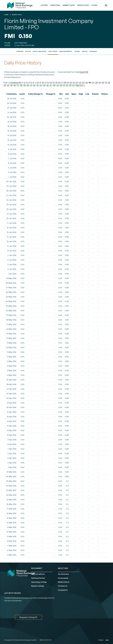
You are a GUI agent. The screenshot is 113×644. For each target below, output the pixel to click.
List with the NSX (13, 593)
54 (73, 85)
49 (58, 85)
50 (61, 85)
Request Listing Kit (28, 617)
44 (41, 85)
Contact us (63, 586)
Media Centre (64, 582)
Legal (107, 640)
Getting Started (38, 578)
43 (37, 85)
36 (15, 85)
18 (65, 83)
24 (83, 83)
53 (70, 85)
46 (47, 85)
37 (18, 85)
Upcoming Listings (39, 582)
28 (96, 83)
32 (109, 83)
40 (28, 85)
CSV (86, 72)
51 (64, 85)
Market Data (17, 15)
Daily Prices (53, 51)
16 (59, 83)
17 (62, 83)
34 (8, 85)
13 (51, 83)
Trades (77, 51)
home (6, 15)
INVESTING (55, 5)
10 (43, 83)
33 (5, 85)
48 (54, 85)
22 (77, 83)
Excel (82, 72)
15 (56, 83)
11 (45, 83)
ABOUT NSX (63, 568)
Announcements (66, 51)
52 (67, 85)
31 (106, 83)
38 (21, 85)
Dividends (93, 51)
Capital (85, 51)
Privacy (101, 640)
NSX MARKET (37, 568)
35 (11, 85)
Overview (20, 51)
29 (100, 83)
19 (68, 83)
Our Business (63, 574)
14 (54, 83)
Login (94, 5)
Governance (63, 578)
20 (71, 83)
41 (31, 85)
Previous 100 (16, 83)
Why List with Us (38, 574)
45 (44, 85)
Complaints (63, 590)
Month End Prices (40, 51)
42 (34, 85)
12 (48, 83)
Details (28, 51)
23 (80, 83)
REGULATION (83, 5)
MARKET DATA (69, 5)
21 (74, 83)
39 (24, 85)
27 (93, 83)
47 (51, 85)
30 (103, 83)
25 (87, 83)
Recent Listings (38, 586)
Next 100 (81, 85)
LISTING (44, 5)
